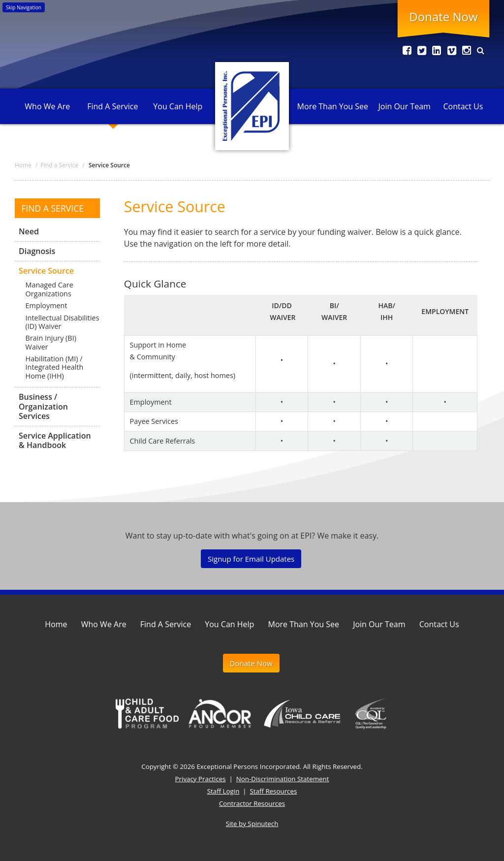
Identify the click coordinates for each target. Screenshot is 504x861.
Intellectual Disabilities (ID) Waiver (63, 322)
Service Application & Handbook (55, 440)
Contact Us (463, 106)
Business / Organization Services (43, 406)
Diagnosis (37, 251)
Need (29, 232)
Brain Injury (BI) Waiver (51, 343)
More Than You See (333, 106)
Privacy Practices (201, 779)
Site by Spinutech (252, 824)
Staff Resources (274, 791)
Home (56, 624)
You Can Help (178, 106)
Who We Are (47, 106)
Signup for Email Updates (251, 559)
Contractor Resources (252, 803)
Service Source (46, 271)
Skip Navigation (24, 7)
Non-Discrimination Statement (283, 779)
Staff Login (223, 791)
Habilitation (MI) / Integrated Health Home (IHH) (55, 367)
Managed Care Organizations (49, 289)
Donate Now (443, 16)
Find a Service (52, 208)
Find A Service (112, 106)
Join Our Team (404, 106)
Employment (47, 305)
